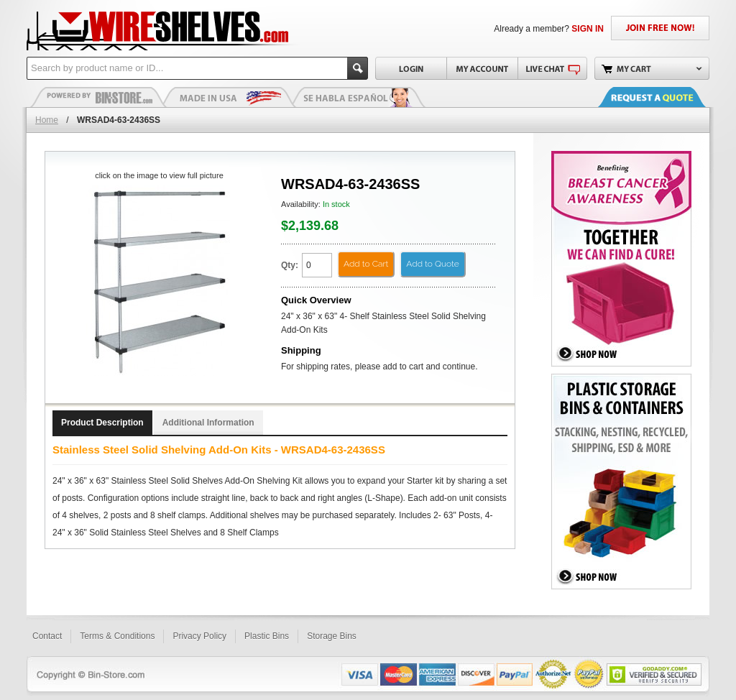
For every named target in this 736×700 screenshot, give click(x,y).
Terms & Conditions (117, 636)
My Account (482, 68)
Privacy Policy (199, 636)
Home (47, 120)
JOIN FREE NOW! (660, 28)
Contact (47, 636)
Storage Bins (332, 636)
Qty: (290, 265)
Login (411, 68)
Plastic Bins (98, 97)
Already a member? (549, 29)
